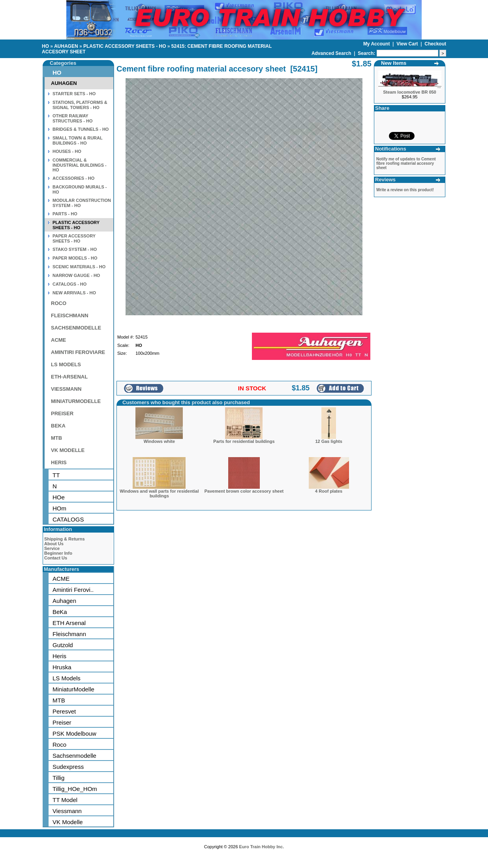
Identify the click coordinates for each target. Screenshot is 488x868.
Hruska (62, 667)
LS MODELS (66, 364)
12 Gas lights (328, 441)
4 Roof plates (329, 491)
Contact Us (56, 558)
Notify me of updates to (406, 163)
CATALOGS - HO (69, 284)
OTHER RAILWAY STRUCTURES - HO (72, 118)
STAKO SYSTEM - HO (75, 249)
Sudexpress (68, 767)
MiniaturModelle (73, 689)
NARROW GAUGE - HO (76, 275)
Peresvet (64, 711)
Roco (59, 745)
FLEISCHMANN (70, 315)
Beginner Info (58, 553)
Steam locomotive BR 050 (410, 92)
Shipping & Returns (65, 539)
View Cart (408, 44)
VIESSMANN (66, 389)
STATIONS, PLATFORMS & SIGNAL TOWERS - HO (80, 105)
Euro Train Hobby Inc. (262, 847)
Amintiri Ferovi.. (73, 590)
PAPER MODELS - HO (75, 258)
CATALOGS (68, 519)
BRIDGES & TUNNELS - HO (81, 129)
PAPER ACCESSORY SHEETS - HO (74, 238)
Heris (59, 656)
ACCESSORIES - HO (73, 178)
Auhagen (64, 601)
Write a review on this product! (405, 190)
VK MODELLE (68, 450)
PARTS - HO (65, 214)
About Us (54, 544)
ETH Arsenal (69, 623)
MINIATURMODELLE (76, 401)
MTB (56, 438)
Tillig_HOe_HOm (75, 789)
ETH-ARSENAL (69, 377)
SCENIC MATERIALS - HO (79, 267)
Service (52, 548)
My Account (377, 44)
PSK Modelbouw (74, 733)
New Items (394, 63)
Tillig (58, 778)
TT (56, 475)
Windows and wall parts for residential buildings (159, 493)
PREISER (62, 413)
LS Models (67, 678)
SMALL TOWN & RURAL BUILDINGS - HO (78, 140)
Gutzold (63, 645)
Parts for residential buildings (244, 441)
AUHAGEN (66, 46)
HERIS (59, 462)
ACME (58, 340)
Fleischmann (69, 634)
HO (45, 46)
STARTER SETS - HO (74, 94)
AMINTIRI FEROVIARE (78, 352)
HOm (59, 508)
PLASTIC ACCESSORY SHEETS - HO (125, 46)
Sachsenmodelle (74, 756)
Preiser (62, 722)
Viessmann (67, 811)
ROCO (59, 303)
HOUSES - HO (67, 151)
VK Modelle (68, 822)
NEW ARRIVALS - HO (74, 293)
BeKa (60, 612)
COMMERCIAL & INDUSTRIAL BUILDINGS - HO (80, 165)
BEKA (58, 426)
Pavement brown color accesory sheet (244, 491)
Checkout (435, 44)
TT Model (65, 800)
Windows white (159, 441)
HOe (59, 497)
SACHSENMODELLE (76, 328)
